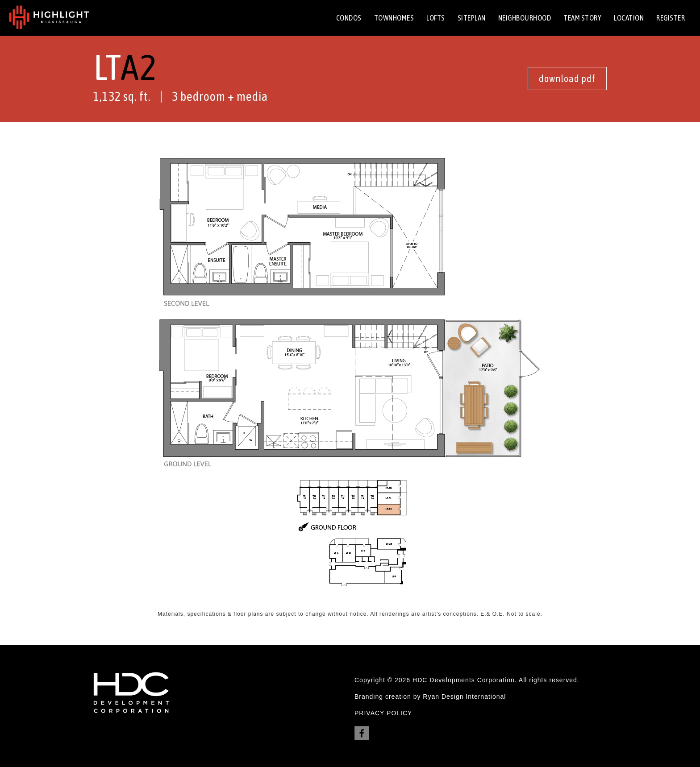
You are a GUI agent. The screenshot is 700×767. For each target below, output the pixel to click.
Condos (349, 18)
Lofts (436, 18)
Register (671, 18)
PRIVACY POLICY (383, 713)
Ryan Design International (464, 697)
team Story (582, 18)
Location (629, 18)
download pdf (567, 79)
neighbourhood (525, 18)
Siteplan (472, 18)
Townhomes (394, 18)
